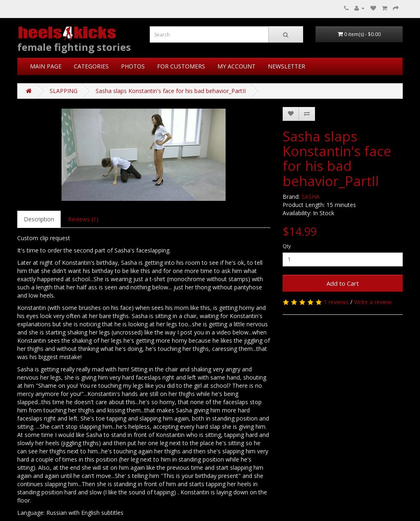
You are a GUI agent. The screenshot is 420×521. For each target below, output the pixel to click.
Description (39, 219)
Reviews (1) (83, 219)
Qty (287, 246)
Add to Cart (343, 283)
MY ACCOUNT (236, 66)
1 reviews (336, 302)
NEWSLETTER (286, 66)
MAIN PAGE (46, 66)
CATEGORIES (91, 66)
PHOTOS (133, 66)
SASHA (310, 197)
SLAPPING (64, 91)
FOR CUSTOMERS (181, 66)
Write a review (373, 302)
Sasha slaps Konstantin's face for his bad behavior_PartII (171, 91)
